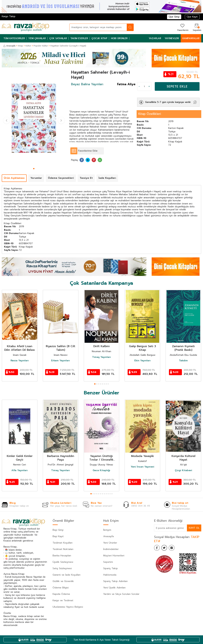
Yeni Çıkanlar (37, 38)
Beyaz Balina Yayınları (87, 84)
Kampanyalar (191, 38)
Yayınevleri (172, 38)
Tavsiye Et (86, 178)
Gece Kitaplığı (101, 470)
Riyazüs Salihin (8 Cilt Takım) (61, 348)
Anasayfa (9, 46)
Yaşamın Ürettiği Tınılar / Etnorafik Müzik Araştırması (101, 458)
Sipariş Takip (110, 568)
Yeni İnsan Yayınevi (142, 467)
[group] (34, 118)
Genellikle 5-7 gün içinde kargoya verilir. (168, 102)
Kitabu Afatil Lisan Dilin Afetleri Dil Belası (20, 348)
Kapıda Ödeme (61, 594)
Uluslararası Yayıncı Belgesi (68, 607)
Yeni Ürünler (110, 543)
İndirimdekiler (111, 549)
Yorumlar (36, 178)
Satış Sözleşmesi (62, 568)
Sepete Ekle (177, 86)
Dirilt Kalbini (101, 346)
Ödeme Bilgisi (61, 588)
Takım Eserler (79, 38)
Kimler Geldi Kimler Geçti (20, 458)
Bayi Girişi (58, 530)
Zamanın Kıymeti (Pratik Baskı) (183, 348)
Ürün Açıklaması (14, 178)
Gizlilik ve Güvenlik (63, 581)
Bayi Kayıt (58, 536)
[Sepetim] (197, 27)
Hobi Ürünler (119, 38)
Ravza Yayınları (20, 361)
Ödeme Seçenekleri (61, 178)
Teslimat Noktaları (63, 549)
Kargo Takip (9, 16)
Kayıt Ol (194, 528)
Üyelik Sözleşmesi (63, 562)
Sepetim (108, 562)
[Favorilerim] (183, 27)
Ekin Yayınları (142, 361)
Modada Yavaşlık (142, 456)
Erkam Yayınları (61, 361)
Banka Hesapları (62, 556)
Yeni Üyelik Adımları (114, 588)
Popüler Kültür (41, 46)
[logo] (25, 27)
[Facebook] (158, 548)
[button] (34, 169)
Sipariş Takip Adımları (115, 581)
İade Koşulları (107, 178)
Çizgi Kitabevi (183, 470)
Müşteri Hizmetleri (114, 556)
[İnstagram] (175, 548)
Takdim (183, 361)
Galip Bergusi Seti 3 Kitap (142, 348)
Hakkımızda (110, 575)
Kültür (28, 46)
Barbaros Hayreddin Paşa (61, 458)
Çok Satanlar (58, 38)
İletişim (107, 530)
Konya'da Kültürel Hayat (183, 458)
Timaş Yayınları (101, 357)
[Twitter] (166, 548)
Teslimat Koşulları (63, 543)
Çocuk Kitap (99, 38)
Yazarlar (155, 38)
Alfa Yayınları (20, 470)
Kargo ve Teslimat (63, 600)
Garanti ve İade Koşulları (66, 575)
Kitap (20, 46)
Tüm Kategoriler (14, 38)
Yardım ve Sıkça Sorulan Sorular (121, 594)
